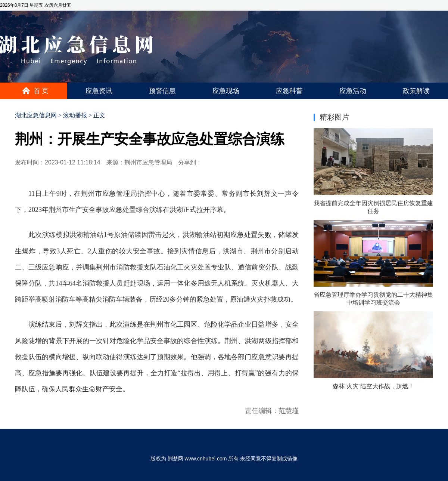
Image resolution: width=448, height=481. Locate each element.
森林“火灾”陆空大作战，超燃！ (374, 386)
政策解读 (416, 91)
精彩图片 (335, 117)
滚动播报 (75, 115)
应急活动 (353, 91)
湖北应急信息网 (36, 115)
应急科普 (289, 91)
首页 (42, 91)
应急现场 (226, 91)
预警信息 (162, 91)
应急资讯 (99, 91)
